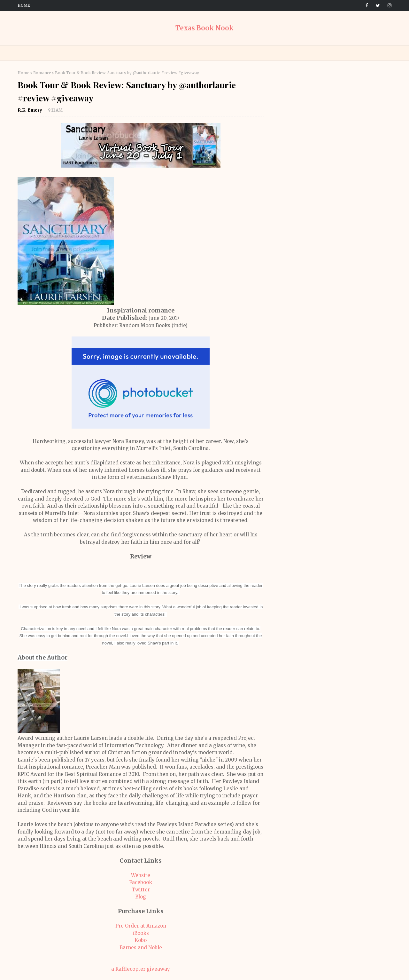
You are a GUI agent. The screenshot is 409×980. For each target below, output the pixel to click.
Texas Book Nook (204, 28)
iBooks (141, 933)
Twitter (141, 890)
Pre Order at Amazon (141, 926)
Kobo (141, 940)
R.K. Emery (30, 110)
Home (24, 5)
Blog (141, 897)
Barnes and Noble (141, 948)
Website (141, 875)
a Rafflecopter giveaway (141, 969)
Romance (42, 73)
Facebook (141, 882)
